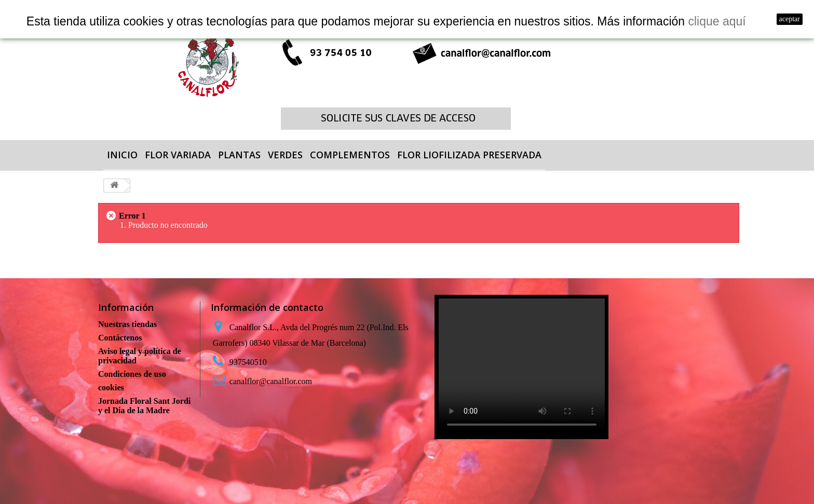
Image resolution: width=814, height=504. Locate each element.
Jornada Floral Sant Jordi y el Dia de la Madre (144, 406)
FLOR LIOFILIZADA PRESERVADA (469, 155)
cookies (111, 387)
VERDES (285, 155)
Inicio (122, 155)
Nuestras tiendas (127, 324)
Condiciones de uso (132, 374)
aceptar (790, 19)
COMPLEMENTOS (350, 155)
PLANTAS (239, 155)
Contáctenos (120, 338)
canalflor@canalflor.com (271, 381)
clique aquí (717, 21)
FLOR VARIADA (178, 155)
